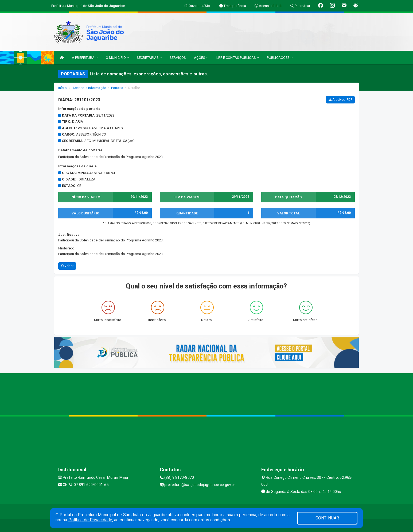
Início (63, 88)
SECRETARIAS (149, 58)
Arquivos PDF (340, 100)
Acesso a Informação (89, 88)
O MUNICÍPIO (117, 58)
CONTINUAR (327, 518)
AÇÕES (201, 58)
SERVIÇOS (178, 58)
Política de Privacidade (90, 520)
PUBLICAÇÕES (280, 58)
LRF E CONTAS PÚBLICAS (238, 58)
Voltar (67, 266)
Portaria (117, 88)
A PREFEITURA (85, 58)
